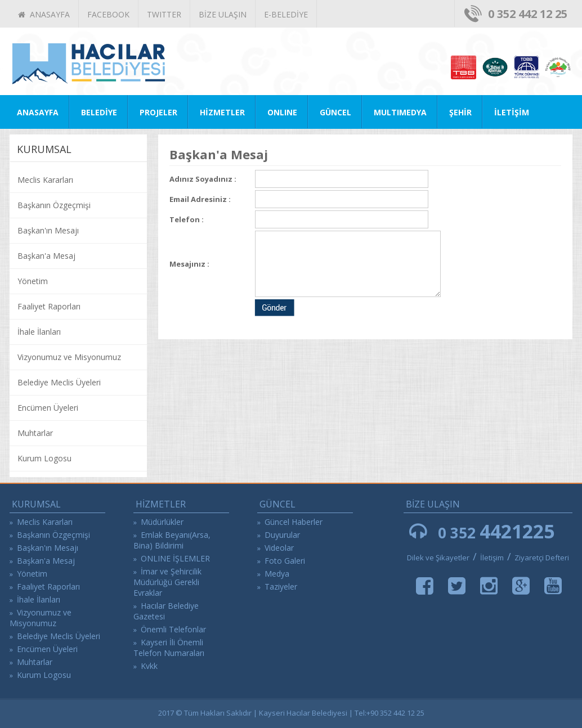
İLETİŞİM (512, 112)
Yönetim (33, 281)
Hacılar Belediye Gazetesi (166, 611)
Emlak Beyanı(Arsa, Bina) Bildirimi (172, 540)
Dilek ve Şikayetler (438, 558)
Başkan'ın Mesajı (48, 230)
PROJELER (158, 112)
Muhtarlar (35, 433)
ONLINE (282, 112)
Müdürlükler (162, 522)
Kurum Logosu (44, 458)
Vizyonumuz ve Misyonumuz (69, 357)
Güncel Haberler (294, 522)
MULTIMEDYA (400, 112)
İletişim (493, 558)
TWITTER (164, 14)
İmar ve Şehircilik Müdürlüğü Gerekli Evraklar (167, 582)
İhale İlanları (39, 332)
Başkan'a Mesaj (46, 256)
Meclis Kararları (45, 180)
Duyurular (282, 535)
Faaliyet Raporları (49, 306)
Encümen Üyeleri (48, 408)
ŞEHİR (460, 112)
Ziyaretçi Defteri (542, 558)
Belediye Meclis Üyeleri (59, 382)
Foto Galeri (285, 561)
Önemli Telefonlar (173, 629)
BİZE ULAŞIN (223, 14)
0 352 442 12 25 (528, 14)
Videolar (279, 548)
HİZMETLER (222, 112)
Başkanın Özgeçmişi (54, 205)
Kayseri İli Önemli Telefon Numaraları (169, 648)
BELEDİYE (99, 112)
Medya (277, 574)
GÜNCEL (335, 112)
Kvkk (149, 666)
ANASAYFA (44, 14)
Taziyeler (281, 587)
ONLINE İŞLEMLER (175, 558)
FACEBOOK (108, 14)
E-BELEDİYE (286, 14)
